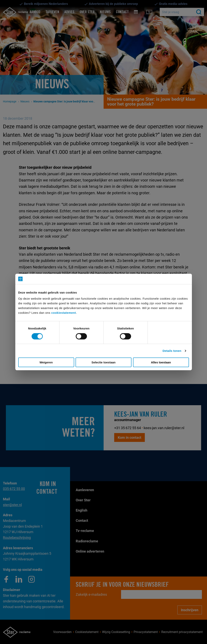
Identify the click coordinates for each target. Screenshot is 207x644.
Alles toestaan (161, 362)
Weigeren (46, 362)
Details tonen (172, 351)
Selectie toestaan (103, 362)
